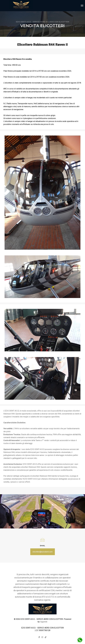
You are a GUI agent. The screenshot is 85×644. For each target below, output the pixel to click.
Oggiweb (44, 622)
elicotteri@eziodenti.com (43, 552)
